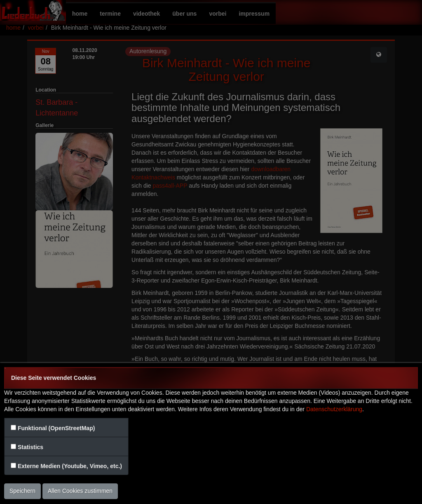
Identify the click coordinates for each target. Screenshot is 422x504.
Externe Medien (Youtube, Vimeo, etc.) (70, 466)
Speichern (22, 491)
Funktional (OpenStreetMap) (56, 428)
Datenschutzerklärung (334, 409)
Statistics (30, 447)
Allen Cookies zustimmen (80, 491)
